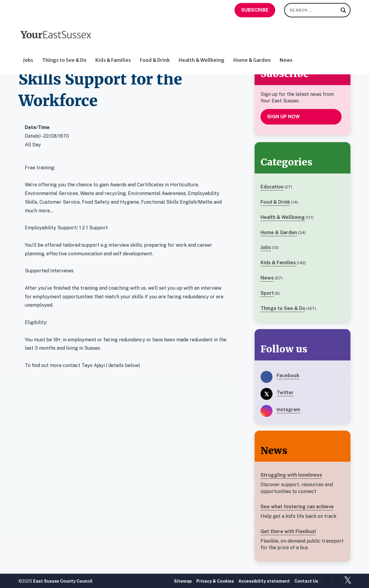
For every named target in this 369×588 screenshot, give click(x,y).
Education (272, 187)
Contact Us (306, 581)
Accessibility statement (264, 581)
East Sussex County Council (63, 581)
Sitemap (183, 581)
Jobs (28, 47)
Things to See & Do (64, 47)
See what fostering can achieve (297, 507)
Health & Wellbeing (202, 47)
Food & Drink (155, 47)
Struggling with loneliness (291, 475)
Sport (267, 293)
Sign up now (284, 117)
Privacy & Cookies (215, 581)
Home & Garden (252, 47)
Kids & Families (113, 47)
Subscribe (255, 10)
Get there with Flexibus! (288, 531)
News (286, 47)
